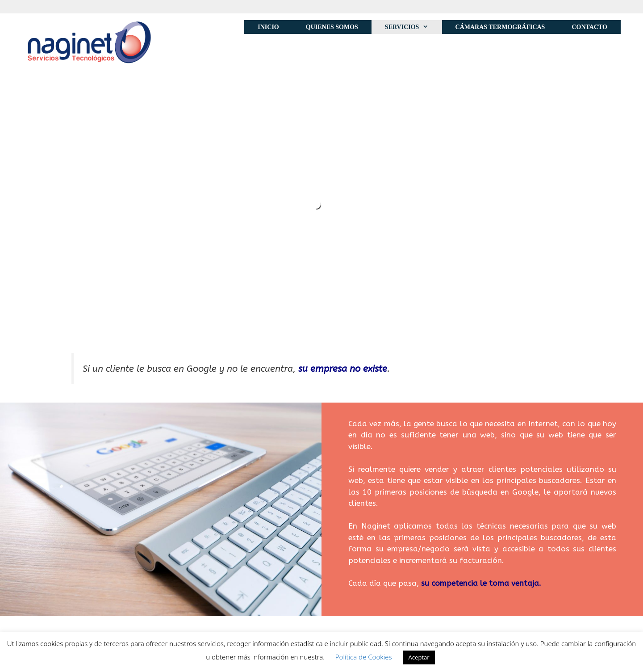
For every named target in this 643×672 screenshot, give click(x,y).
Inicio (268, 27)
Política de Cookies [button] (364, 657)
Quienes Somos (332, 27)
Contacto (589, 27)
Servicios (413, 27)
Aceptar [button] (419, 657)
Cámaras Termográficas (500, 27)
